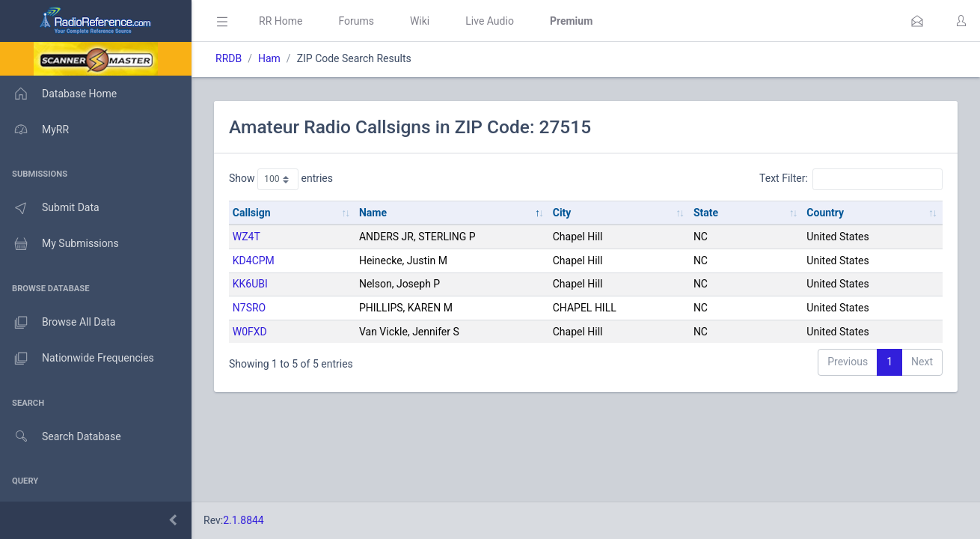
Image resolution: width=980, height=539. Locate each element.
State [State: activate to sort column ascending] (706, 213)
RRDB (229, 58)
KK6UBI (250, 284)
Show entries (281, 179)
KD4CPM (254, 261)
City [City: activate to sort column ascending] (562, 213)
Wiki (420, 21)
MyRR (34, 130)
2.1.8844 (244, 520)
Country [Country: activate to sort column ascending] (825, 213)
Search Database (61, 437)
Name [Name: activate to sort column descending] (373, 213)
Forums (356, 21)
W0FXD (250, 332)
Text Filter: (851, 179)
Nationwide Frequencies (77, 359)
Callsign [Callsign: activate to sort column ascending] (252, 213)
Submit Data (50, 208)
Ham (269, 58)
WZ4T (246, 237)
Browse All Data (58, 323)
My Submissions (59, 244)
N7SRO (249, 308)
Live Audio (490, 21)
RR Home (281, 21)
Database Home (58, 94)
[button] (917, 21)
